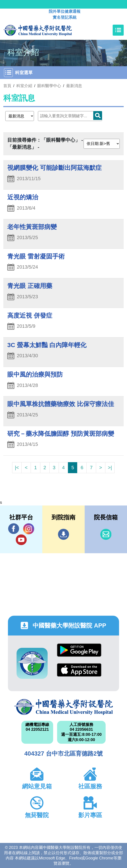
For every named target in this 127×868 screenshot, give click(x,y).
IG (29, 529)
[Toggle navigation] (118, 30)
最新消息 (74, 86)
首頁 (7, 86)
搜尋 (98, 115)
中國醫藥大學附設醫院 (63, 707)
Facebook (14, 529)
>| (110, 468)
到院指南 (63, 534)
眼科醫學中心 (49, 86)
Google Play (79, 650)
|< (17, 468)
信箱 (106, 534)
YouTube (21, 540)
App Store (79, 670)
